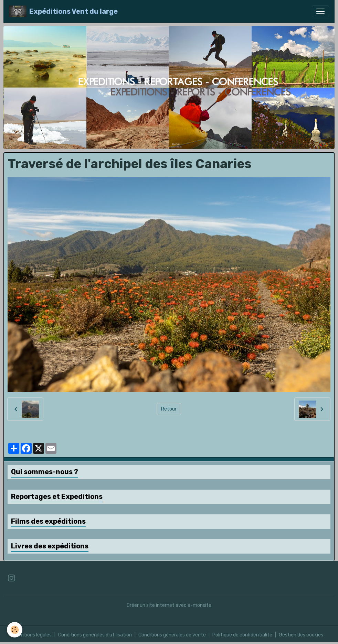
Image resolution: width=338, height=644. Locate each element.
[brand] (63, 11)
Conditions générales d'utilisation (95, 635)
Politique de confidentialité (242, 635)
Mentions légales (33, 635)
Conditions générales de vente (172, 635)
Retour (169, 409)
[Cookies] (15, 630)
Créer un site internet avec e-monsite (169, 605)
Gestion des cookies (301, 635)
